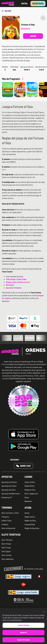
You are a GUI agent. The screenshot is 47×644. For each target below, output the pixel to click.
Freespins (5, 517)
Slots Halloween (8, 559)
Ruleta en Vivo (30, 490)
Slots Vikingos (7, 540)
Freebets (5, 524)
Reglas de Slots (30, 520)
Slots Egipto (6, 551)
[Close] (44, 615)
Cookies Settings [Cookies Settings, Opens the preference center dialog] (23, 629)
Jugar (33, 36)
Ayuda (28, 508)
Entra (24, 4)
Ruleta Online (30, 486)
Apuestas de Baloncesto (11, 493)
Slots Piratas (6, 544)
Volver (7, 11)
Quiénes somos (7, 610)
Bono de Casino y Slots (10, 513)
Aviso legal (28, 610)
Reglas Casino (30, 517)
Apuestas (7, 477)
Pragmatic (26, 29)
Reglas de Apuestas (32, 528)
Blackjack (28, 501)
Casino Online (30, 482)
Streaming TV (7, 497)
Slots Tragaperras (31, 493)
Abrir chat (23, 466)
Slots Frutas (6, 547)
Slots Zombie (7, 555)
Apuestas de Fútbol (9, 486)
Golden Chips (7, 520)
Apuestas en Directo (9, 482)
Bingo (27, 497)
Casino (28, 477)
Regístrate (38, 4)
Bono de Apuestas (8, 528)
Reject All (23, 636)
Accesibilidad (30, 524)
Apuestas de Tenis (8, 490)
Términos (7, 508)
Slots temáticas (11, 535)
